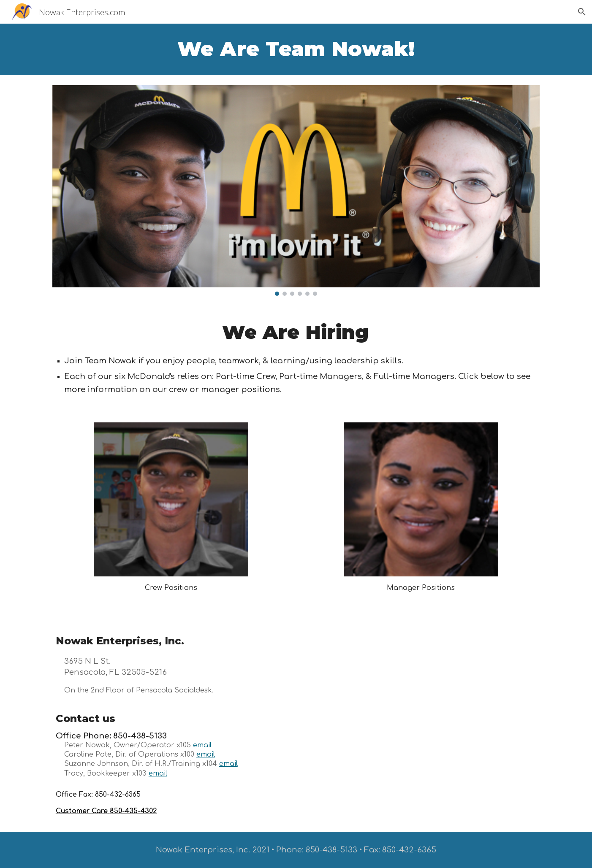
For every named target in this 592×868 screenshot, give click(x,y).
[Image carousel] (296, 191)
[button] (582, 12)
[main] (296, 49)
